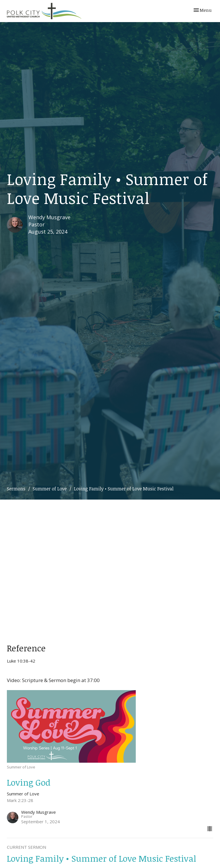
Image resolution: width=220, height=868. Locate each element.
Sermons (16, 489)
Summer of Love (50, 489)
